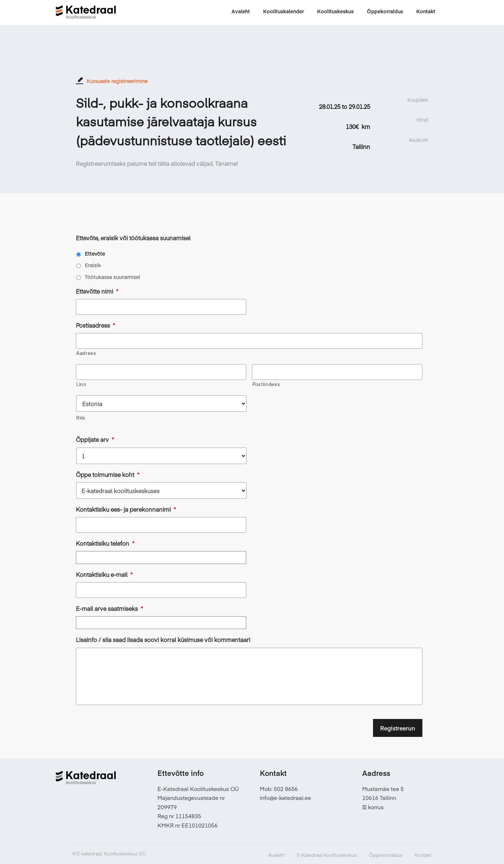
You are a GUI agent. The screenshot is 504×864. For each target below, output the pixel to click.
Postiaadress (95, 325)
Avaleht (276, 855)
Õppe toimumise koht (108, 475)
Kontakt (423, 855)
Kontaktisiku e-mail (104, 575)
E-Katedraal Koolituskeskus (327, 855)
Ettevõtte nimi (97, 291)
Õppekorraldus (386, 855)
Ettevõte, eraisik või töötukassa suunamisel (133, 238)
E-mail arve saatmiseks (109, 609)
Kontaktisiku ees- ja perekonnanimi (126, 509)
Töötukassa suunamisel (113, 277)
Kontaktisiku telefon (105, 543)
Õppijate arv (95, 440)
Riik (81, 418)
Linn (81, 384)
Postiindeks (266, 384)
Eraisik (93, 265)
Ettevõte (95, 254)
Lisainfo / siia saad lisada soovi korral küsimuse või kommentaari (163, 640)
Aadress (86, 353)
